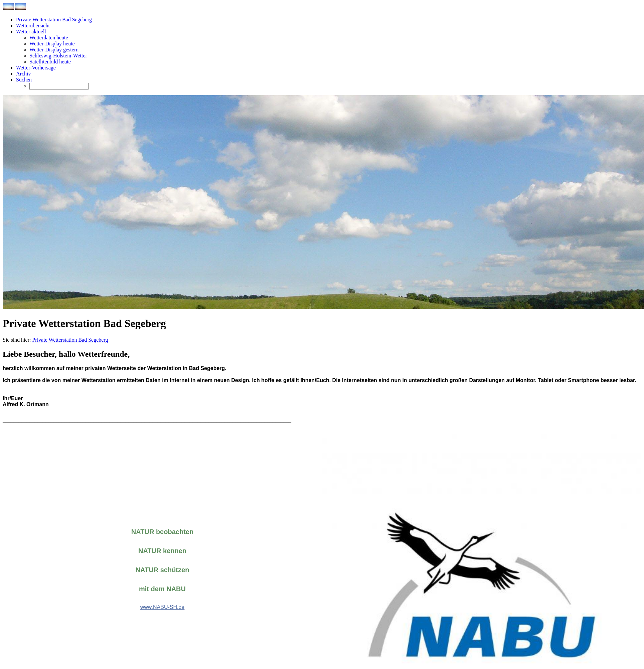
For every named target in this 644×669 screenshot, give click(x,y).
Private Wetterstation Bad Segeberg (70, 340)
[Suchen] (59, 86)
